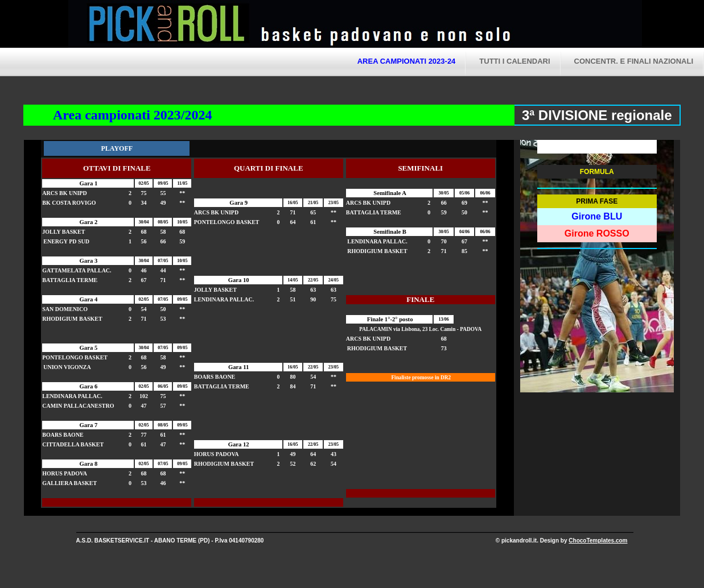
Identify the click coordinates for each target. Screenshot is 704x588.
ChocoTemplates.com (598, 541)
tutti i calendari (514, 61)
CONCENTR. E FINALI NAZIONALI (634, 61)
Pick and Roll (461, 26)
